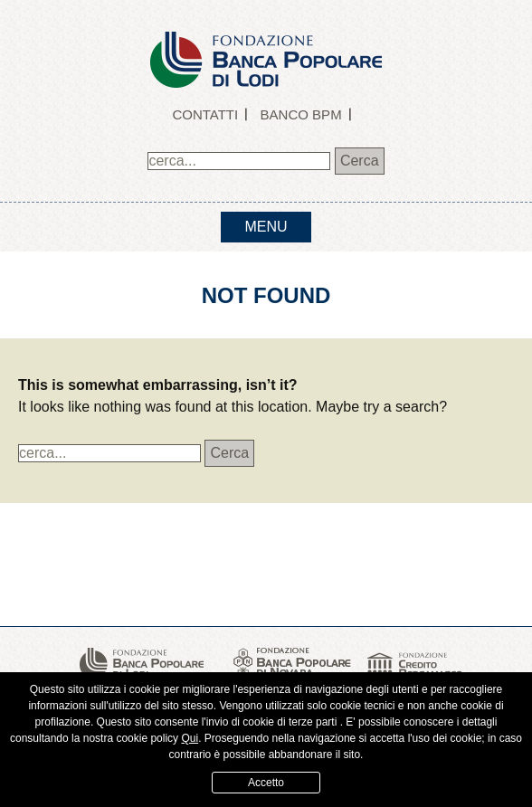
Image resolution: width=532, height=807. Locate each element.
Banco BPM (301, 114)
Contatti (205, 114)
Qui (190, 738)
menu (266, 227)
